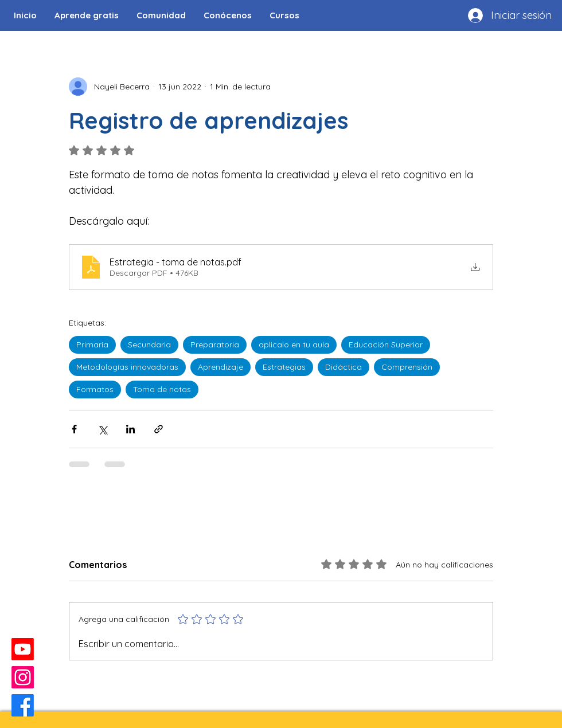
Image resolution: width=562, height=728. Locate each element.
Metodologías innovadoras (127, 367)
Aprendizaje (220, 367)
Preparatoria (215, 345)
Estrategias (284, 367)
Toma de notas (162, 389)
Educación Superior (386, 345)
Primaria (92, 345)
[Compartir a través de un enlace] (159, 429)
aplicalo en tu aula (294, 345)
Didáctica (344, 367)
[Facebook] (23, 705)
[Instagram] (23, 677)
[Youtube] (23, 649)
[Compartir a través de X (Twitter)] (102, 429)
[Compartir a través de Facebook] (74, 429)
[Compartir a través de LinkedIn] (130, 429)
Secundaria (149, 345)
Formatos (95, 389)
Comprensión (407, 367)
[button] (161, 15)
